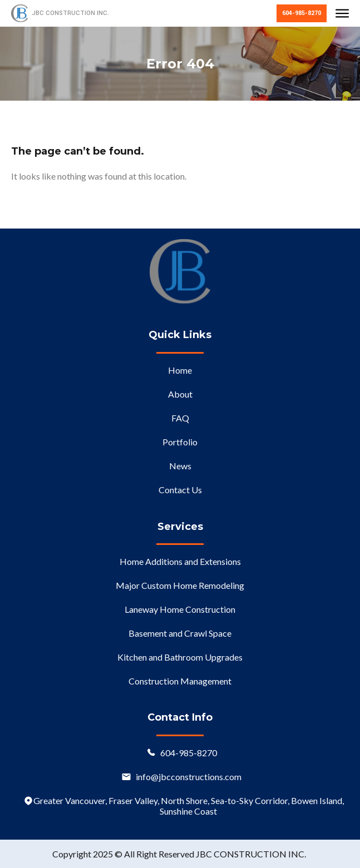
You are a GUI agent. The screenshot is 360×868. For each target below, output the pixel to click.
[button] (342, 14)
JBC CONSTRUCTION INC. (70, 13)
